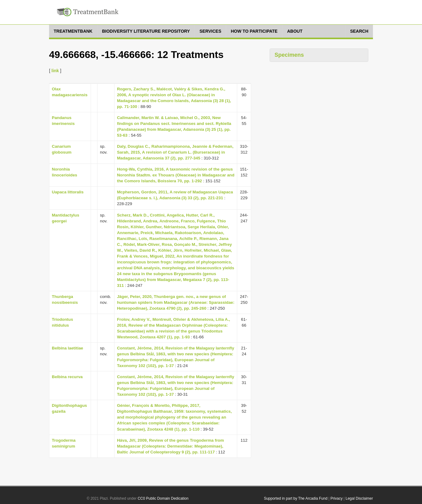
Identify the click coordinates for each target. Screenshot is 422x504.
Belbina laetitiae (67, 348)
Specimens (289, 55)
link (55, 71)
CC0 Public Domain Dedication (163, 498)
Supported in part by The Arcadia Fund (296, 498)
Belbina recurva (67, 377)
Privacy (336, 498)
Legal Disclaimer (359, 498)
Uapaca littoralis (68, 192)
